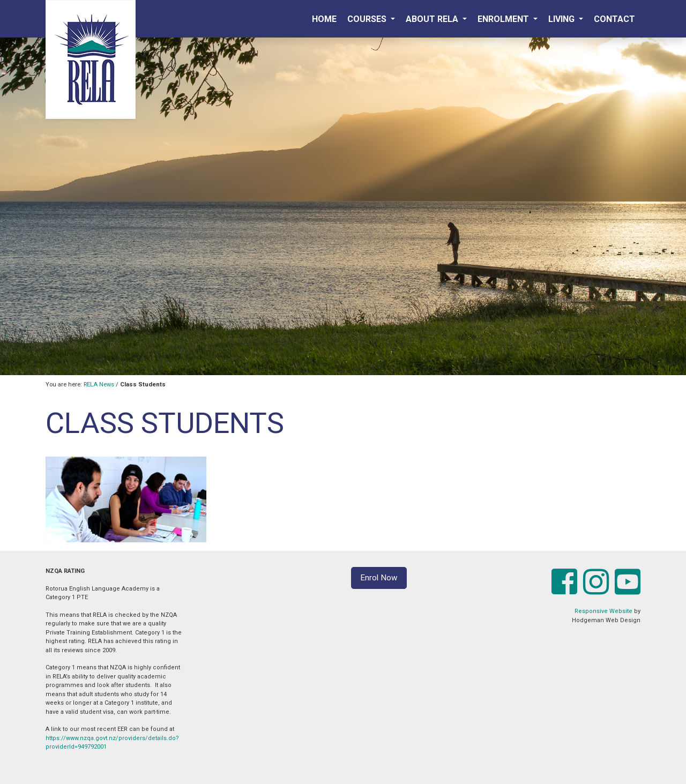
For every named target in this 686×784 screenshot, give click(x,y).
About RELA (433, 19)
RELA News (99, 384)
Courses (368, 19)
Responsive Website (603, 611)
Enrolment (504, 19)
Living (562, 19)
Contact (614, 19)
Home (324, 19)
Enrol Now (379, 578)
